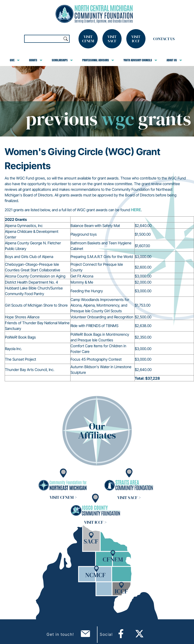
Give (15, 60)
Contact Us (164, 39)
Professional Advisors (98, 60)
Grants (36, 60)
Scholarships (62, 60)
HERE (136, 210)
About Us (174, 60)
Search (66, 39)
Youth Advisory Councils (140, 60)
